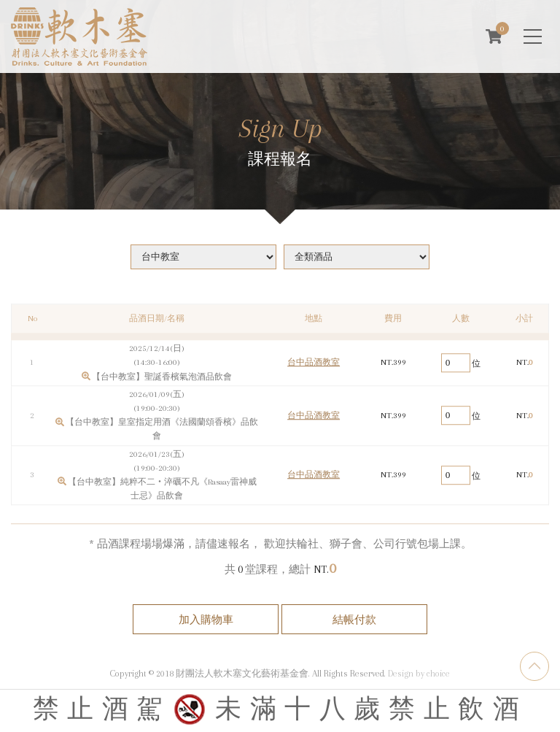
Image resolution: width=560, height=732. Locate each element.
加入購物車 (206, 620)
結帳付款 (354, 620)
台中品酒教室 (314, 368)
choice (438, 674)
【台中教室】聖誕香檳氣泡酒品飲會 (162, 382)
